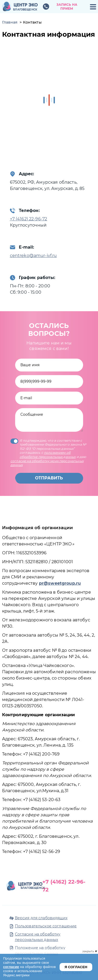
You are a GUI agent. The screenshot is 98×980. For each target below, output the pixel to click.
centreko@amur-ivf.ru (33, 256)
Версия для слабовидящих (41, 918)
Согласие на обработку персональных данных (38, 937)
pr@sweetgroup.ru (60, 583)
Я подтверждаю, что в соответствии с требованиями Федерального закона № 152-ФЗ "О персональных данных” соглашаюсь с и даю (48, 453)
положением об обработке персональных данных (48, 455)
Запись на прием (67, 7)
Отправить (49, 478)
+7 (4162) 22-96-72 (29, 219)
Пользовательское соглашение (46, 926)
